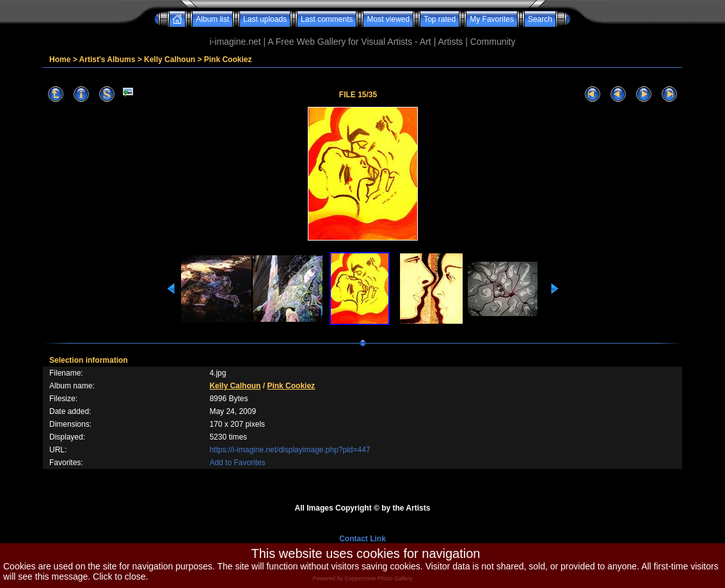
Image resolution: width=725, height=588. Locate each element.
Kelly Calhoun (170, 60)
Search (540, 19)
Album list (212, 19)
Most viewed (388, 19)
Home (60, 60)
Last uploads (265, 19)
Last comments (327, 19)
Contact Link (362, 539)
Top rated (440, 19)
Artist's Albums (108, 60)
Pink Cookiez (228, 60)
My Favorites (492, 19)
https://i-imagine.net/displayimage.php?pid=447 (290, 450)
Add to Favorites (237, 463)
